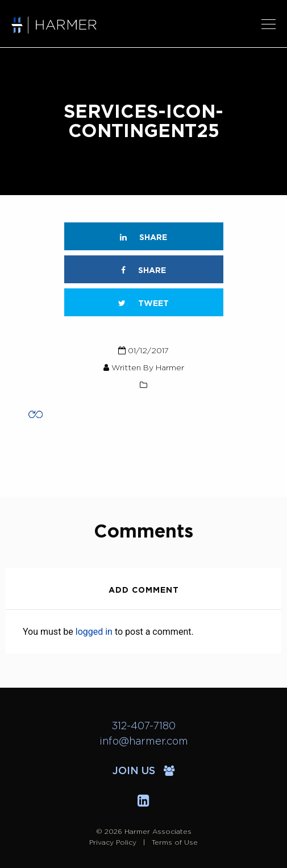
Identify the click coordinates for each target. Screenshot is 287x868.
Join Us (143, 771)
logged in (94, 632)
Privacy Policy (113, 842)
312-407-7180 (143, 726)
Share (143, 237)
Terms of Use (175, 842)
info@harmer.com (144, 742)
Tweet (143, 303)
